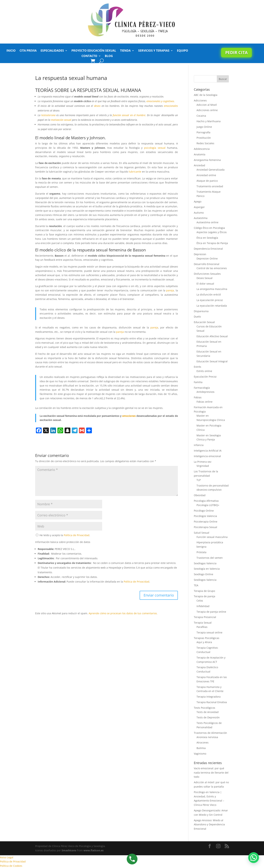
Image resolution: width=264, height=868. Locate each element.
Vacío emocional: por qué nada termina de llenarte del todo (211, 773)
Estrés (198, 367)
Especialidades (52, 51)
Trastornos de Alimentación (210, 733)
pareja (170, 290)
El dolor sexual (205, 284)
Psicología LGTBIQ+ (208, 505)
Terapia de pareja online (211, 612)
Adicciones (200, 100)
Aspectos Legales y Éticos (212, 232)
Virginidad (203, 466)
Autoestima (201, 218)
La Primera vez (203, 462)
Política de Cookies (11, 866)
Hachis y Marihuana (209, 121)
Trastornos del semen (210, 558)
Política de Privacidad (77, 535)
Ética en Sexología (207, 238)
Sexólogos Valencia (205, 580)
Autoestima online (207, 222)
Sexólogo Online (204, 574)
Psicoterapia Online (206, 522)
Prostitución (204, 138)
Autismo (199, 213)
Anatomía (200, 154)
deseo (97, 106)
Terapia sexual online (209, 632)
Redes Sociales (205, 143)
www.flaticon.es (94, 850)
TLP (199, 480)
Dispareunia (201, 311)
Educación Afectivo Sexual (212, 336)
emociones (129, 416)
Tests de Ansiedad (208, 712)
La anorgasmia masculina (212, 289)
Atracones (203, 742)
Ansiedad (199, 165)
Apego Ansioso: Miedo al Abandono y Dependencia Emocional (209, 825)
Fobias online (205, 402)
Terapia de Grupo (204, 591)
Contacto (89, 56)
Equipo (183, 51)
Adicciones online (207, 110)
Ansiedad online (206, 175)
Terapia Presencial (205, 617)
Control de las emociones (212, 268)
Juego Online (204, 127)
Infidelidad (203, 606)
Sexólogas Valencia (205, 563)
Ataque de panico (207, 181)
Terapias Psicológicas (207, 638)
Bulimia (201, 748)
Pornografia (203, 132)
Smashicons (69, 850)
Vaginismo (200, 754)
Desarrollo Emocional (207, 264)
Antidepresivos (205, 392)
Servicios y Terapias (154, 51)
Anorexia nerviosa (207, 737)
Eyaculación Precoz (205, 377)
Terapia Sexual (203, 623)
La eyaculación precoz (210, 300)
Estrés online (204, 371)
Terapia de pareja (205, 596)
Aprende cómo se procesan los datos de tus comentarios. (123, 613)
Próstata (201, 552)
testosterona (48, 115)
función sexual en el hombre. (129, 115)
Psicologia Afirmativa (206, 501)
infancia (199, 445)
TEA (196, 585)
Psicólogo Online (204, 511)
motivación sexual (61, 120)
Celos (200, 601)
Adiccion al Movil (207, 105)
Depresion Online (207, 258)
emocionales (171, 106)
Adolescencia (202, 149)
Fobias (198, 397)
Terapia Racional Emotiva (212, 702)
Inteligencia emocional (207, 456)
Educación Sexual (204, 322)
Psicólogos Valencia (205, 516)
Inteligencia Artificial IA (208, 451)
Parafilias (202, 627)
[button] (254, 858)
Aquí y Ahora (204, 642)
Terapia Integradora (209, 697)
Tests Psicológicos (205, 708)
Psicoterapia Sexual (205, 527)
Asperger (199, 207)
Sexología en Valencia (207, 569)
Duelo (197, 317)
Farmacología (202, 388)
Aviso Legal (7, 857)
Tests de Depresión (208, 717)
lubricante (135, 172)
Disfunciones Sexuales (207, 274)
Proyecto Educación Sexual (94, 51)
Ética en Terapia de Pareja (212, 243)
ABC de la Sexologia (206, 95)
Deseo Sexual (205, 278)
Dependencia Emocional (208, 249)
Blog (109, 56)
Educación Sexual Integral (212, 361)
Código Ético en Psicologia (209, 228)
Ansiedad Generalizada (211, 170)
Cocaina (201, 116)
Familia (198, 382)
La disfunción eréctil (209, 294)
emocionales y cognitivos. (161, 101)
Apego (198, 201)
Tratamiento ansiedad (210, 186)
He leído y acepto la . (63, 535)
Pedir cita (236, 53)
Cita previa (28, 51)
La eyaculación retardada (212, 306)
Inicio (11, 51)
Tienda (125, 51)
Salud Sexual (202, 533)
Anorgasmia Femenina (207, 160)
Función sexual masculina (212, 537)
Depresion (200, 254)
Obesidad (200, 495)
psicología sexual (156, 148)
